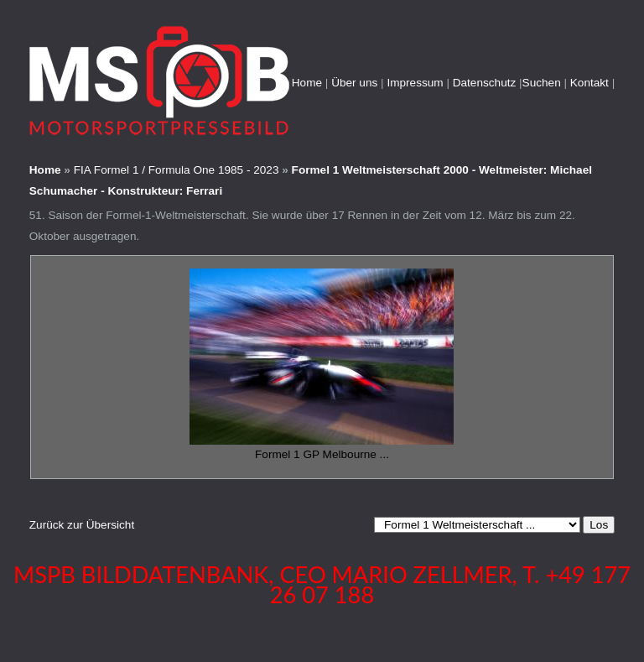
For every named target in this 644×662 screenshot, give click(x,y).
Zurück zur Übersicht (82, 525)
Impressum (415, 83)
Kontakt (589, 83)
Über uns (354, 83)
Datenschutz (485, 83)
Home (307, 83)
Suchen (542, 83)
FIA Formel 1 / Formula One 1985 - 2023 (177, 170)
